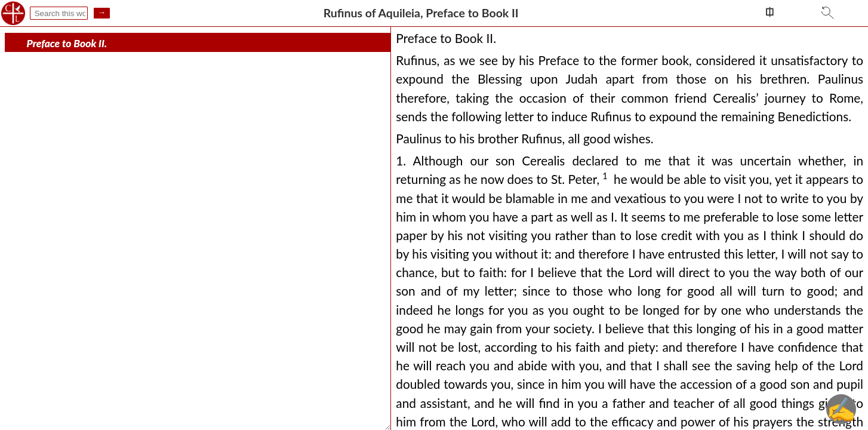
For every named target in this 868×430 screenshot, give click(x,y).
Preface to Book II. (67, 43)
